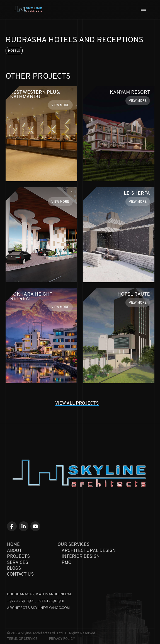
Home (13, 545)
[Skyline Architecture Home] (26, 10)
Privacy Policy (62, 639)
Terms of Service (22, 639)
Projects (18, 557)
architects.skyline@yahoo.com (38, 608)
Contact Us (20, 574)
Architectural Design (89, 551)
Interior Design (81, 557)
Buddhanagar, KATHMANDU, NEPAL (39, 594)
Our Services (74, 545)
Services (18, 563)
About (14, 551)
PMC (66, 563)
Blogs (14, 569)
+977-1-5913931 (21, 601)
